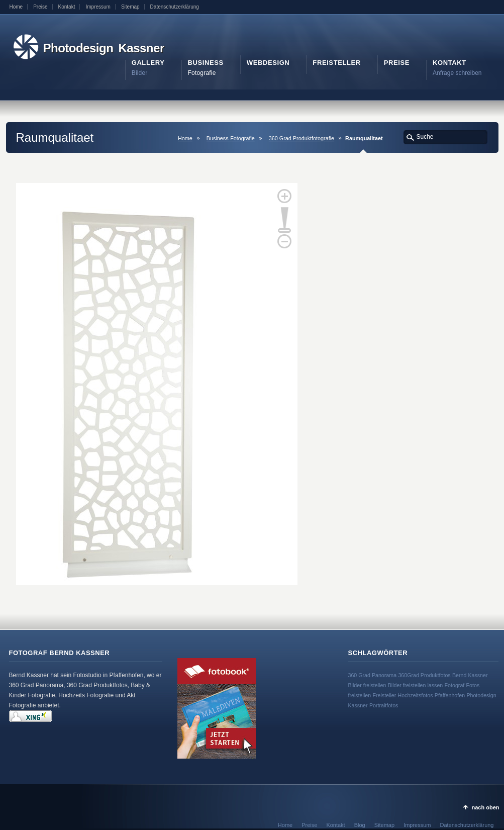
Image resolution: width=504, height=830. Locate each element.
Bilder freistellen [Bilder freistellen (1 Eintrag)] (367, 685)
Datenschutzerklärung (175, 7)
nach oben (485, 807)
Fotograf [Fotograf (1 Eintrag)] (455, 685)
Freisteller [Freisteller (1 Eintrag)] (384, 695)
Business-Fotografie (231, 138)
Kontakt (67, 7)
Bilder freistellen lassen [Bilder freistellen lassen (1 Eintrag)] (416, 685)
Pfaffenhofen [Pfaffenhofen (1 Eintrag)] (450, 695)
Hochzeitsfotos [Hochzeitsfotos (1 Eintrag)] (416, 695)
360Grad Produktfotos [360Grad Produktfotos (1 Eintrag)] (424, 675)
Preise (40, 7)
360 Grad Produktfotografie (301, 138)
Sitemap (130, 7)
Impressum (98, 7)
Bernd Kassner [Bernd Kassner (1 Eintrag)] (470, 675)
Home (16, 7)
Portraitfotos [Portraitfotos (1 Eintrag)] (384, 705)
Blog (360, 825)
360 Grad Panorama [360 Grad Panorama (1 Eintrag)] (373, 675)
